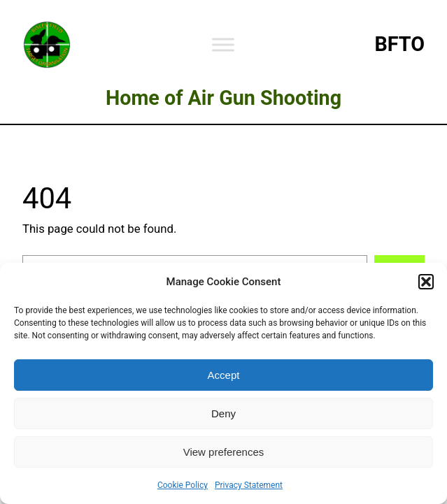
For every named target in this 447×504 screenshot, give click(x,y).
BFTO (399, 44)
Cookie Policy (183, 485)
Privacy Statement (249, 485)
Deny (223, 413)
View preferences (224, 452)
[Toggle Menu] (223, 44)
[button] (426, 282)
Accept (224, 375)
